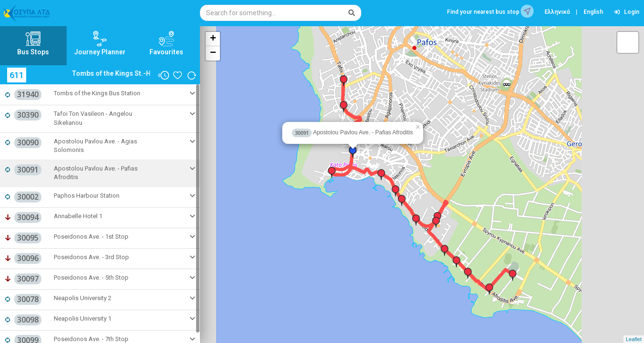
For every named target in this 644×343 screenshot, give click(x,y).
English (593, 12)
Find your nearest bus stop (490, 11)
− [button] (213, 53)
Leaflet (634, 339)
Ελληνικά (557, 12)
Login (627, 12)
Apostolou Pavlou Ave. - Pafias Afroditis (352, 132)
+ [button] (213, 39)
